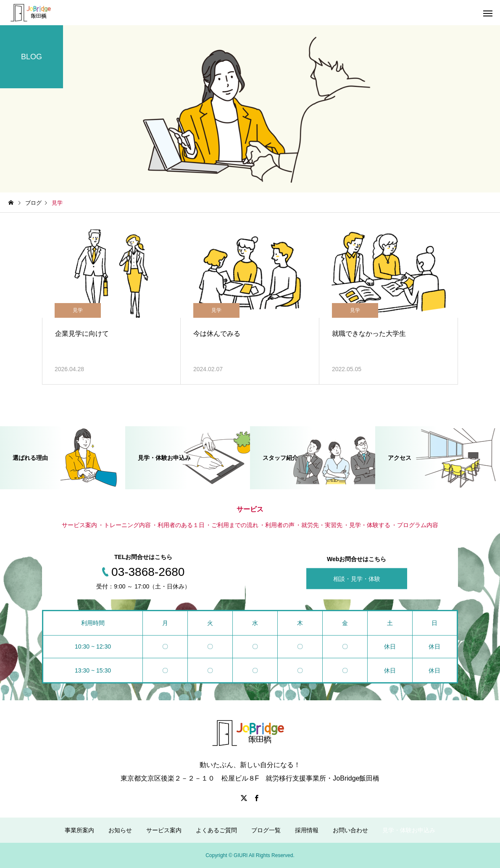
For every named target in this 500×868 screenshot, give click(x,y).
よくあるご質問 (216, 830)
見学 (78, 310)
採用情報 (307, 830)
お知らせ (120, 830)
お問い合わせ (350, 830)
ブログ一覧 (266, 830)
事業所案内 (79, 830)
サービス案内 (164, 830)
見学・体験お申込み (409, 830)
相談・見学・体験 (357, 579)
